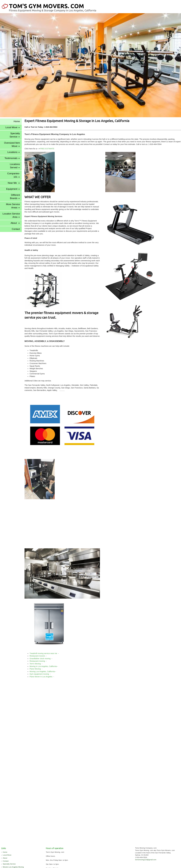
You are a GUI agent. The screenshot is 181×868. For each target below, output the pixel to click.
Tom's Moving (35, 664)
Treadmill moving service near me (44, 653)
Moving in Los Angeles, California (43, 666)
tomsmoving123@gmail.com (146, 860)
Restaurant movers (38, 656)
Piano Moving (35, 669)
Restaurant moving (38, 661)
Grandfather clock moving (40, 659)
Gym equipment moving (40, 674)
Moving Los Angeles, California (42, 671)
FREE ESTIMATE (47, 149)
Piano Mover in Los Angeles (41, 677)
